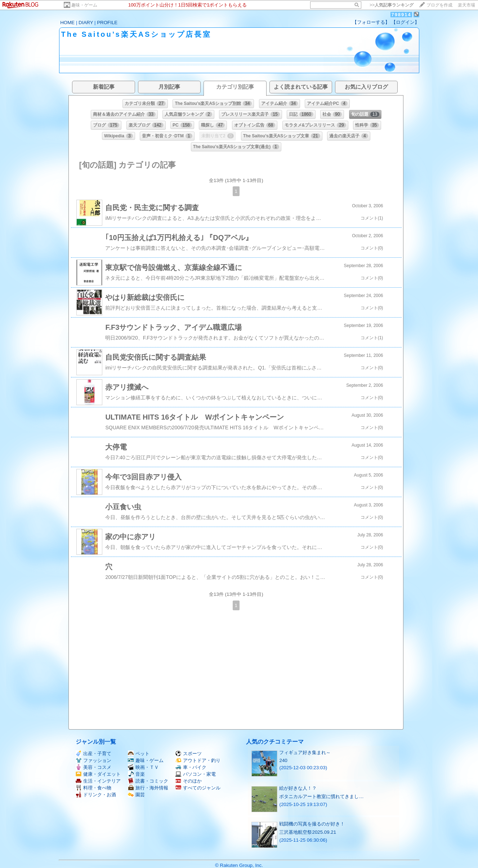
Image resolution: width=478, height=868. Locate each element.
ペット (139, 754)
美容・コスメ (93, 767)
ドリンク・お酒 (96, 795)
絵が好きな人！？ (298, 788)
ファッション (93, 760)
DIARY (86, 23)
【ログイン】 (405, 22)
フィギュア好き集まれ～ (305, 752)
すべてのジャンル (198, 788)
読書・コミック (148, 781)
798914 (401, 15)
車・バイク (191, 767)
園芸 (136, 795)
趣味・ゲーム (84, 5)
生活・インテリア (98, 781)
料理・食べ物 (93, 788)
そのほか (189, 781)
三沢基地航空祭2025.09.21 (308, 832)
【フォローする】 (371, 22)
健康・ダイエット (98, 774)
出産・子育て (93, 754)
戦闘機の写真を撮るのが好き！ (312, 824)
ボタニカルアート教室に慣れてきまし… (321, 796)
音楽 (136, 774)
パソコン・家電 (196, 774)
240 (283, 760)
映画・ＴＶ (143, 767)
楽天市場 (466, 5)
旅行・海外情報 (148, 788)
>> (392, 5)
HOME (67, 23)
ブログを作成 (439, 5)
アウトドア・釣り (198, 760)
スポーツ (189, 754)
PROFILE (107, 23)
